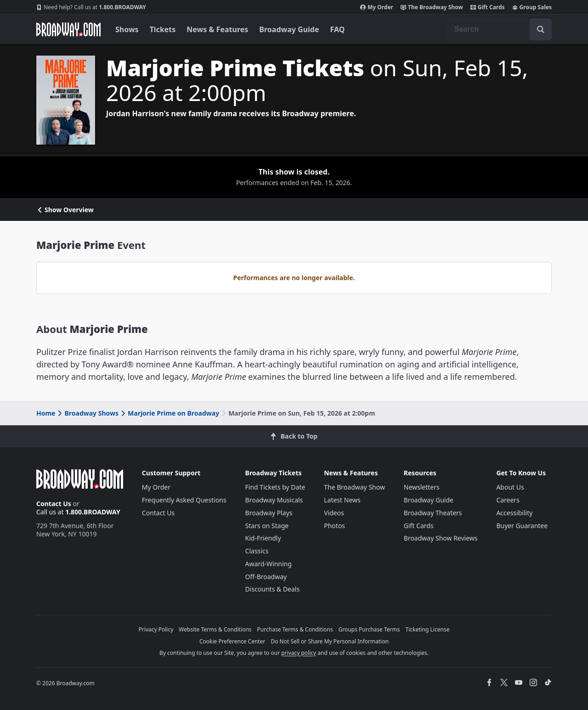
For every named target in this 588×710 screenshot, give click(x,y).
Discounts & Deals (273, 589)
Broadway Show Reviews (441, 538)
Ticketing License (428, 629)
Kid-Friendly (263, 538)
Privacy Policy (156, 629)
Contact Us (54, 504)
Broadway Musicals (274, 500)
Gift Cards (488, 7)
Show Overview (65, 210)
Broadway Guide (289, 29)
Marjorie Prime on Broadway (169, 413)
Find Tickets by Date (275, 487)
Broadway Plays (269, 513)
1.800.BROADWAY (91, 7)
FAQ (338, 29)
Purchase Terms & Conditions (295, 629)
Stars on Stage (267, 526)
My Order (377, 7)
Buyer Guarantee (522, 526)
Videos (334, 513)
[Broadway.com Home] (68, 29)
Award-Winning (269, 564)
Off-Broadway (266, 577)
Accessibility (514, 513)
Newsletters (422, 487)
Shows (127, 29)
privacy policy (299, 653)
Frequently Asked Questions (184, 500)
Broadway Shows (87, 413)
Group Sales (532, 7)
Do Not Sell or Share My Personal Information (330, 641)
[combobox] (499, 29)
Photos (334, 526)
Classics (257, 551)
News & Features (217, 29)
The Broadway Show (432, 7)
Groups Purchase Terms (369, 629)
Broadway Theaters (433, 513)
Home (46, 413)
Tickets (163, 29)
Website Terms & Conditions (215, 629)
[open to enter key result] (541, 29)
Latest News (342, 500)
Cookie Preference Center (232, 641)
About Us (510, 487)
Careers (508, 500)
